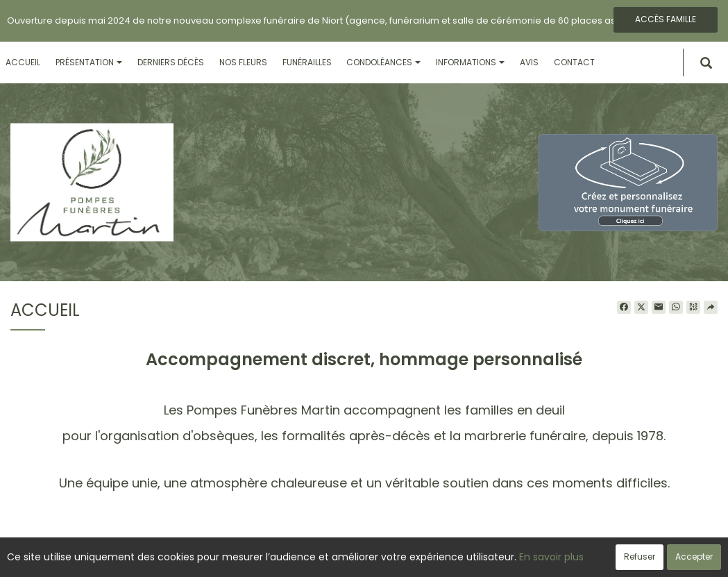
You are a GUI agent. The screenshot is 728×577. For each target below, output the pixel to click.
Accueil (23, 62)
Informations (470, 62)
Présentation (89, 62)
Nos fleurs (243, 62)
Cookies (426, 559)
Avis (529, 62)
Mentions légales (497, 559)
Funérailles (307, 62)
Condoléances (383, 62)
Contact (574, 62)
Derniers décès (171, 62)
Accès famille (666, 19)
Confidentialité (359, 559)
